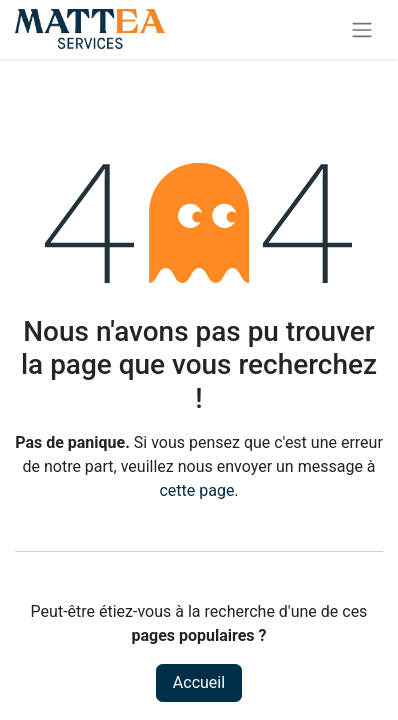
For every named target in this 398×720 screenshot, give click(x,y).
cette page (196, 490)
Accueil (199, 682)
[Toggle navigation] (362, 29)
